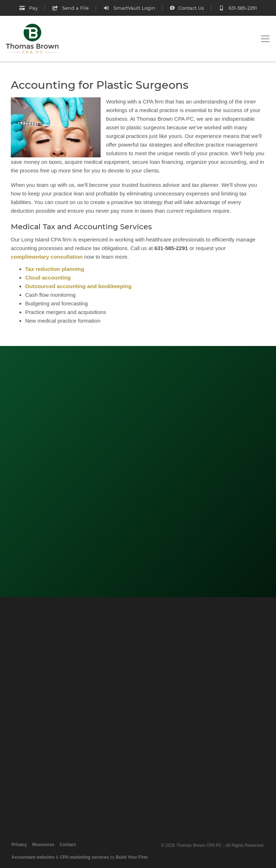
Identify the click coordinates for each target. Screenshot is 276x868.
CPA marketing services (84, 857)
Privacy (19, 845)
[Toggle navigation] (265, 39)
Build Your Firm (132, 857)
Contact (68, 845)
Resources (43, 845)
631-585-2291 (238, 8)
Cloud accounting (48, 278)
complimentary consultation (47, 257)
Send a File (70, 8)
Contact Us (187, 8)
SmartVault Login (129, 8)
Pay (28, 8)
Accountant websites (33, 857)
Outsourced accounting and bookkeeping (78, 286)
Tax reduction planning (55, 269)
